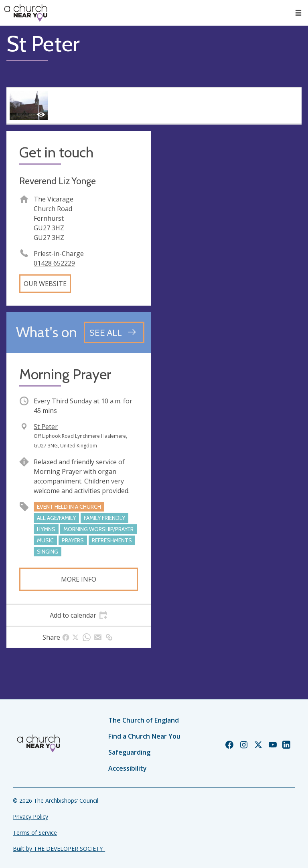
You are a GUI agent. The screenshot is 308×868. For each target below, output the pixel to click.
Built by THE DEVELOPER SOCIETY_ (59, 849)
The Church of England (144, 720)
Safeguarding (129, 752)
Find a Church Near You (144, 736)
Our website (45, 284)
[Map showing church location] (229, 203)
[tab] (79, 615)
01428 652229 (54, 263)
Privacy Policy (30, 817)
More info (79, 579)
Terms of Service (35, 833)
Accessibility (128, 768)
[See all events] (114, 332)
